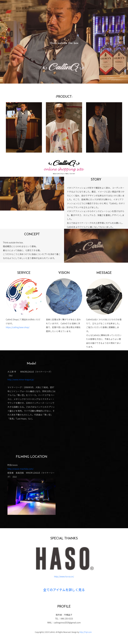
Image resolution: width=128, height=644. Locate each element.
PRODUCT (37, 9)
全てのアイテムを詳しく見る (64, 590)
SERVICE (71, 9)
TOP (27, 9)
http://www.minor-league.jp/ (21, 379)
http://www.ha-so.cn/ (64, 576)
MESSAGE (92, 9)
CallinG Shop (116, 9)
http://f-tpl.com (86, 632)
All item (103, 9)
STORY (48, 9)
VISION (81, 9)
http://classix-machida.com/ (20, 469)
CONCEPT (59, 9)
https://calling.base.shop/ (18, 327)
